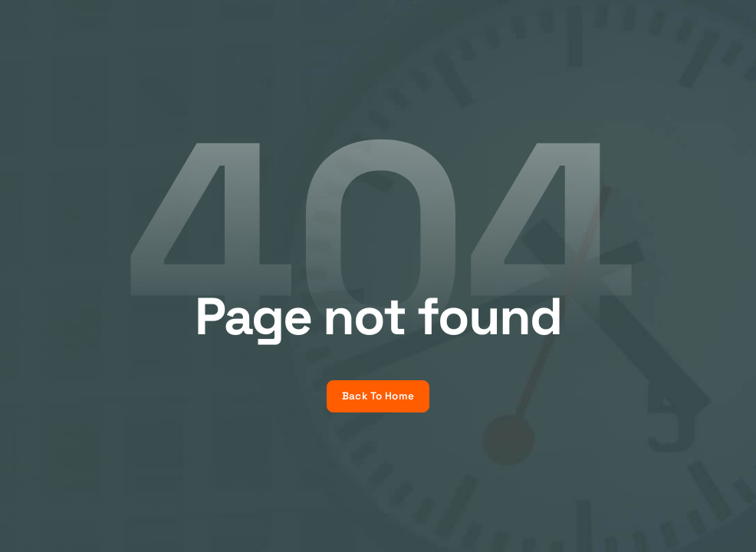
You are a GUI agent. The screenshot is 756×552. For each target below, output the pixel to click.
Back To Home (378, 396)
